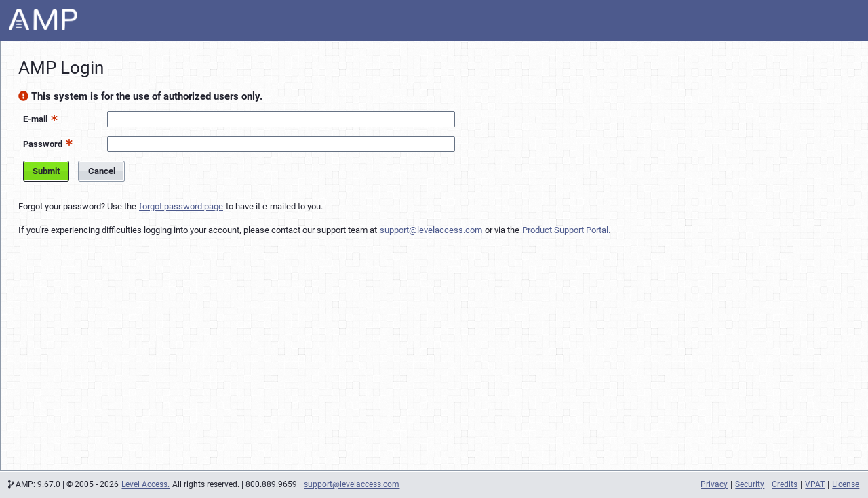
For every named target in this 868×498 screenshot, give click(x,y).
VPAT (815, 484)
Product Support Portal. (566, 230)
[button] (53, 118)
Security (750, 484)
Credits (785, 484)
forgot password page (181, 206)
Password (43, 144)
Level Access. (145, 484)
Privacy (714, 484)
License (846, 484)
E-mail (35, 119)
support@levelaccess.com (431, 230)
